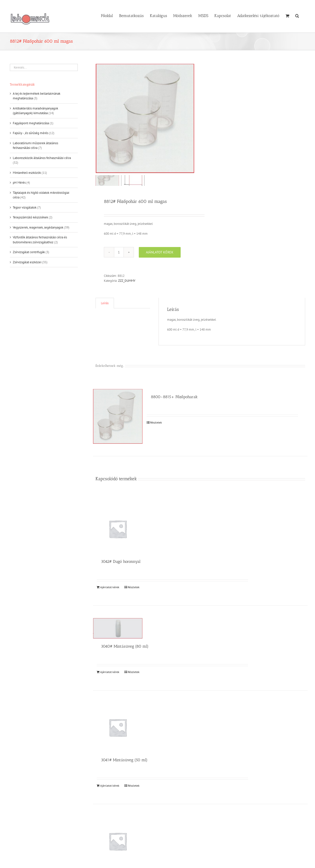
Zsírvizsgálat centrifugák (29, 252)
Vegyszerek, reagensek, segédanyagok (38, 227)
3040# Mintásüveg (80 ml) (125, 646)
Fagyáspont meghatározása (31, 123)
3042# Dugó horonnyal (121, 561)
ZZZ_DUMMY (127, 280)
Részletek (156, 422)
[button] (297, 15)
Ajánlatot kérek (160, 252)
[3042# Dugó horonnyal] (118, 529)
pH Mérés (19, 183)
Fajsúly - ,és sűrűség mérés (31, 133)
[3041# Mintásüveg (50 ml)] (118, 727)
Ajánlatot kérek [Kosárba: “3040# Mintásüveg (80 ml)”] (110, 672)
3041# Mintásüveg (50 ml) (124, 760)
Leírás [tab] (105, 303)
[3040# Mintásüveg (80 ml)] (118, 628)
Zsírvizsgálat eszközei (27, 262)
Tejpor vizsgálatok (25, 207)
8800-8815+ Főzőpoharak (174, 397)
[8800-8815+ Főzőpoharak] (118, 416)
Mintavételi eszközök (27, 173)
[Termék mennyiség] (119, 252)
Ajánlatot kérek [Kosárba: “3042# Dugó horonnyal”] (110, 587)
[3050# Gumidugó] (118, 841)
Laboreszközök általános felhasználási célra (42, 158)
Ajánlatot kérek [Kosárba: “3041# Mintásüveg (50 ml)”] (110, 785)
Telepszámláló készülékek (30, 217)
